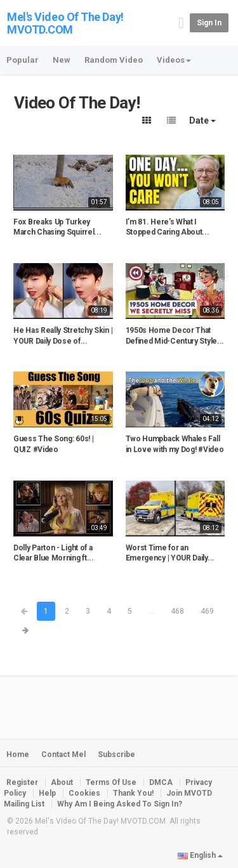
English (200, 855)
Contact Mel (63, 755)
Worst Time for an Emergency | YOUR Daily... (170, 553)
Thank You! (133, 793)
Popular (23, 60)
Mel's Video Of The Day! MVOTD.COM (65, 23)
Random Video (114, 60)
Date (202, 120)
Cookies (84, 793)
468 (177, 611)
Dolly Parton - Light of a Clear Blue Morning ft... (54, 553)
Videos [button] (174, 60)
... (151, 611)
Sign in (209, 23)
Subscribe (116, 755)
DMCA (161, 782)
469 (207, 611)
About (62, 782)
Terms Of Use (111, 782)
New (62, 60)
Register (22, 782)
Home (18, 755)
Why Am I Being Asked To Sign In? (120, 804)
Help (47, 793)
